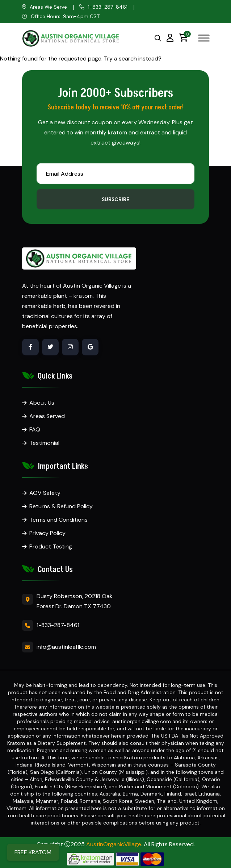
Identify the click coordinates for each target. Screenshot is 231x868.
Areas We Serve (48, 7)
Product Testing (51, 546)
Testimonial (44, 443)
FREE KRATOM (33, 852)
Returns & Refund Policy (61, 506)
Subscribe (115, 199)
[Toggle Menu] (204, 38)
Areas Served (47, 416)
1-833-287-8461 (108, 7)
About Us (42, 403)
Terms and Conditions (58, 520)
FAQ (35, 429)
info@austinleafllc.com (66, 647)
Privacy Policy (47, 533)
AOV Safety (45, 493)
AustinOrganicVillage (114, 844)
